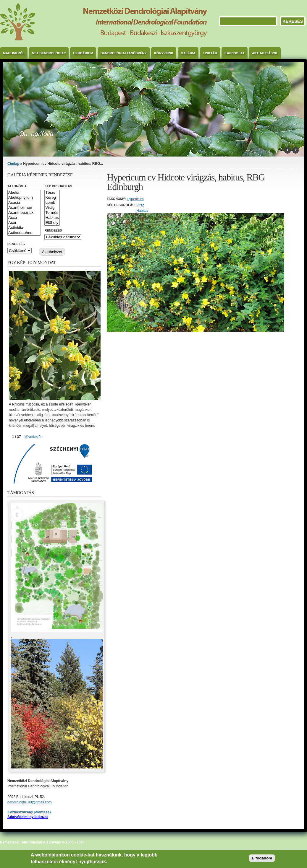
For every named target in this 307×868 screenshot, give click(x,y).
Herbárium (83, 53)
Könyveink (164, 53)
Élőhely (52, 223)
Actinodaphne (24, 233)
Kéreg (52, 198)
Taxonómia (17, 186)
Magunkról (14, 53)
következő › (34, 437)
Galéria (188, 53)
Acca (24, 218)
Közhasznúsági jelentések (29, 812)
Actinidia (24, 228)
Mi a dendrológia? (49, 53)
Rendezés (53, 230)
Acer (24, 223)
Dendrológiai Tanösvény (124, 53)
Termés (52, 213)
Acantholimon (24, 208)
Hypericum (135, 199)
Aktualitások (265, 53)
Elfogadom (262, 858)
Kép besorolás (58, 186)
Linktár (210, 53)
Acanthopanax (24, 213)
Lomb (52, 203)
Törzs (52, 193)
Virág (140, 205)
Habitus (142, 211)
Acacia (24, 203)
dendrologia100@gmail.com (30, 802)
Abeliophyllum (24, 198)
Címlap (13, 164)
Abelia (24, 193)
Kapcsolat (235, 53)
